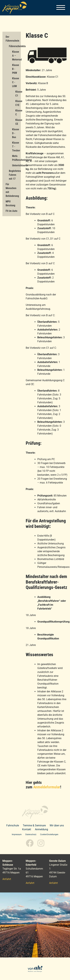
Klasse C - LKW (16, 82)
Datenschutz (31, 834)
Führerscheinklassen (15, 46)
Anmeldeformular (47, 787)
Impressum (17, 834)
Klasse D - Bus (16, 133)
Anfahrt (7, 879)
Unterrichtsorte (16, 165)
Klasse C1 (18, 94)
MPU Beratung (10, 203)
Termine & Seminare (34, 825)
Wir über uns (57, 825)
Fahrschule (13, 825)
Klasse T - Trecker (16, 147)
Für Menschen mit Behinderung (12, 190)
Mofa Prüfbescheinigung (16, 158)
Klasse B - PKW (16, 69)
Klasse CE (18, 122)
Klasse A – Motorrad (16, 56)
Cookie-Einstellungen (49, 834)
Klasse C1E (18, 103)
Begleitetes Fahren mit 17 (15, 175)
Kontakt (27, 829)
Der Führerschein (12, 39)
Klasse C (18, 112)
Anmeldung (41, 829)
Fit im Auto (11, 211)
